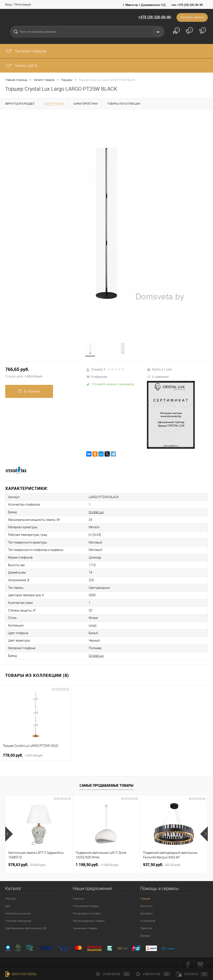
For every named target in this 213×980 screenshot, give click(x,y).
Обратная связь (21, 974)
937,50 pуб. (162, 861)
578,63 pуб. (27, 861)
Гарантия (146, 925)
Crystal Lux (94, 512)
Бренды (145, 932)
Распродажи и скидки (87, 910)
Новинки (78, 895)
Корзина (192, 974)
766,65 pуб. (46, 373)
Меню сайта (21, 65)
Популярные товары (86, 903)
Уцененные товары (85, 925)
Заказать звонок (192, 17)
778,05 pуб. (23, 752)
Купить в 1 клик (159, 369)
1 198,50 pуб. (97, 861)
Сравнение (113, 974)
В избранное (97, 377)
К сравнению (158, 377)
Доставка (146, 910)
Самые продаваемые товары (106, 782)
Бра (8, 903)
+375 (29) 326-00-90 (154, 17)
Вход (8, 4)
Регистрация (23, 4)
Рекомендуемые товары (89, 918)
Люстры (11, 895)
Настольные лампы (18, 910)
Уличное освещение (18, 918)
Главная (145, 895)
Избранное (153, 974)
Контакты (146, 903)
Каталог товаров (26, 51)
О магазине (148, 918)
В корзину (29, 391)
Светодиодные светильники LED (26, 925)
